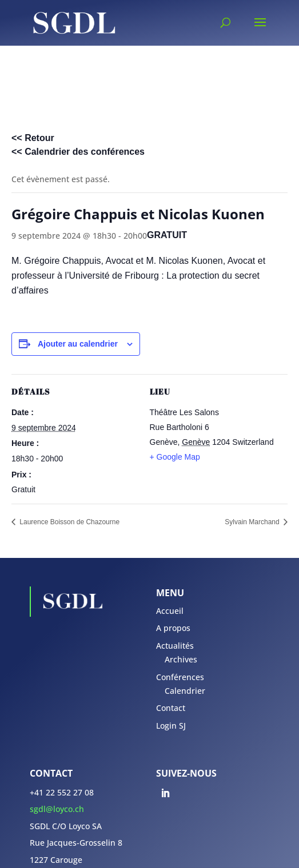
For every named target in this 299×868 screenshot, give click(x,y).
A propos (173, 628)
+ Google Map (175, 457)
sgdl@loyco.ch (57, 809)
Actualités (175, 646)
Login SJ (171, 726)
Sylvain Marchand (253, 522)
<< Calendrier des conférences (78, 152)
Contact (171, 708)
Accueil (170, 611)
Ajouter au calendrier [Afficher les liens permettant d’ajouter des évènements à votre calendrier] (78, 344)
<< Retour (33, 138)
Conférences (180, 677)
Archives (181, 659)
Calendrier (185, 691)
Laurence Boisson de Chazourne (69, 522)
